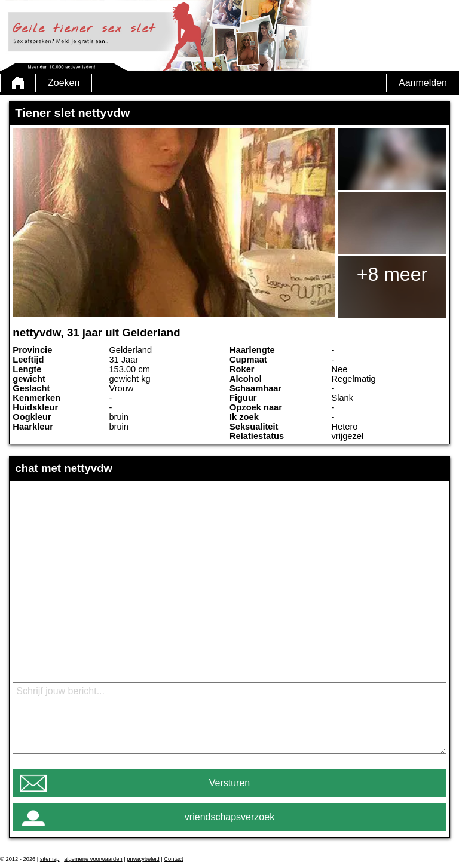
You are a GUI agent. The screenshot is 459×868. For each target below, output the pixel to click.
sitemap (50, 859)
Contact (173, 859)
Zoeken (64, 83)
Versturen (229, 783)
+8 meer (392, 274)
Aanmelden (423, 83)
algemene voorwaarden (93, 859)
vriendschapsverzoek (229, 817)
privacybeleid (143, 859)
